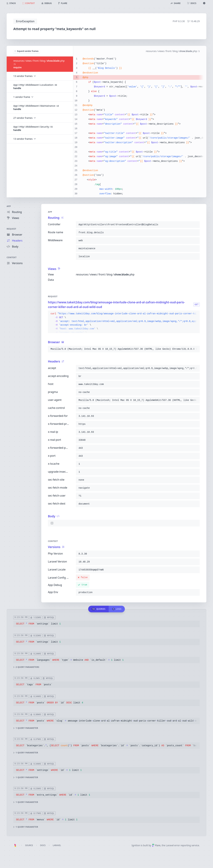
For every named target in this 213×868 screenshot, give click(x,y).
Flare (156, 845)
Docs (43, 845)
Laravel (57, 845)
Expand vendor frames (27, 51)
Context (12, 257)
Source (29, 845)
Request (11, 229)
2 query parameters (26, 667)
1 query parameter (26, 728)
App (9, 206)
